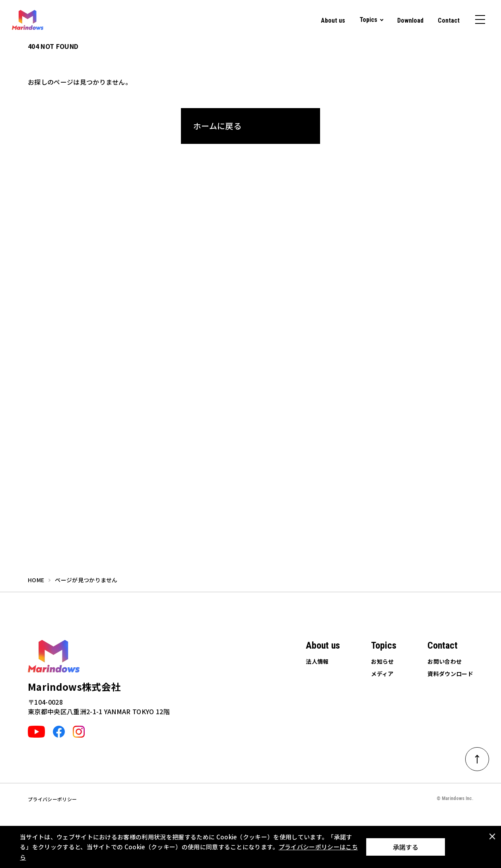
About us (333, 20)
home (36, 580)
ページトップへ (482, 756)
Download (410, 20)
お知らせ (382, 661)
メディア (382, 674)
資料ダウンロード (450, 674)
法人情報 (317, 661)
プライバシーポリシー (52, 799)
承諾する (406, 847)
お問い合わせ (445, 661)
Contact (449, 20)
